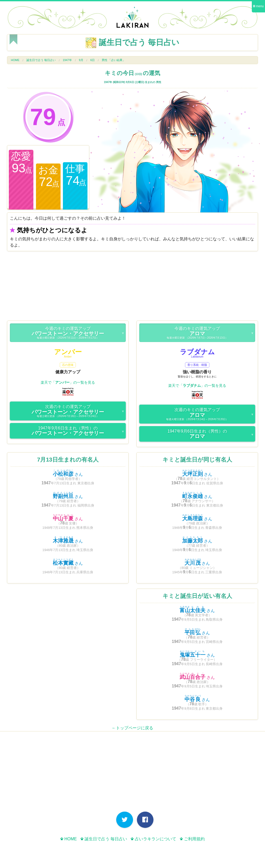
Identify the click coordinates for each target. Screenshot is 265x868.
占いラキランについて (153, 839)
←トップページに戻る (132, 728)
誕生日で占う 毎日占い (41, 60)
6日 (93, 60)
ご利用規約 (192, 839)
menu (258, 6)
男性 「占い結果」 (113, 60)
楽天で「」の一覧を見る (68, 382)
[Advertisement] (132, 287)
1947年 (67, 60)
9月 (81, 60)
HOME (15, 60)
